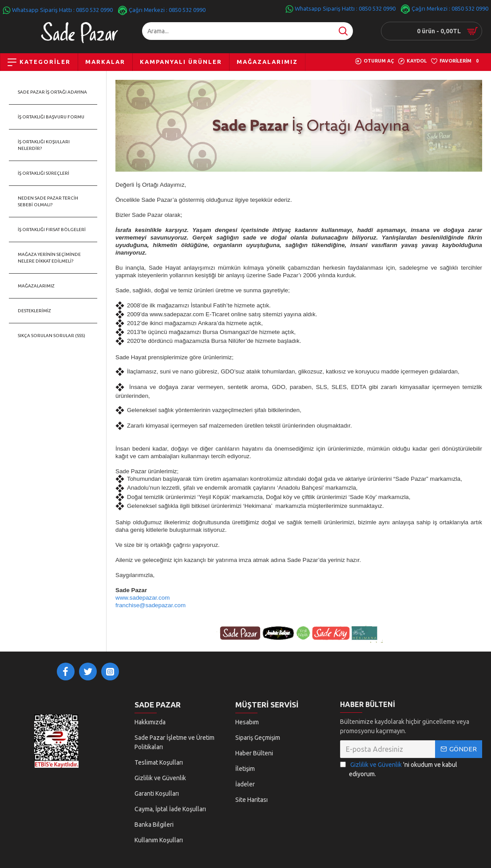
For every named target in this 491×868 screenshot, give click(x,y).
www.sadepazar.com (143, 598)
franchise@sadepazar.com (150, 605)
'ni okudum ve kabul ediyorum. (399, 773)
